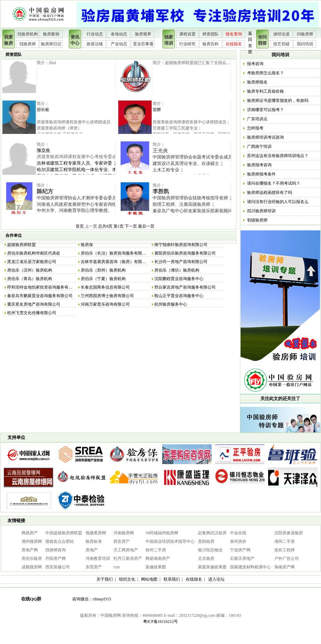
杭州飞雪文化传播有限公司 (32, 313)
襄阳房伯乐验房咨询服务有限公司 (185, 253)
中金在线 (238, 533)
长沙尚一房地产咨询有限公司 (181, 262)
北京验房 (206, 558)
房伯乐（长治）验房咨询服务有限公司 (116, 253)
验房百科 (211, 44)
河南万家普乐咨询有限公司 (105, 304)
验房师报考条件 (261, 174)
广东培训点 (257, 119)
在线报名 (234, 44)
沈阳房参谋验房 (289, 533)
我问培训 (305, 44)
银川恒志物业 (210, 550)
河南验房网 (124, 533)
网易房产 (30, 533)
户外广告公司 (287, 558)
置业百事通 (143, 44)
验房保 (87, 245)
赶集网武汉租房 (212, 533)
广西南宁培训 (259, 147)
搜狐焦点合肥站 (60, 541)
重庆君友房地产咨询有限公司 (34, 304)
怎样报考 (255, 128)
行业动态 (95, 34)
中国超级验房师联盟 (64, 533)
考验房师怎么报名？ (265, 73)
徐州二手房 (156, 550)
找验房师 (28, 44)
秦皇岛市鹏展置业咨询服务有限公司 (40, 296)
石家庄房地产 (242, 558)
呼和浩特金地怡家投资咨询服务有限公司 (44, 287)
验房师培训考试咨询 (265, 137)
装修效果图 (156, 567)
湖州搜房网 (32, 541)
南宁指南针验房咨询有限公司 (181, 245)
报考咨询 (255, 64)
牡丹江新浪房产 (128, 558)
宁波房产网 (240, 550)
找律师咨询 (56, 550)
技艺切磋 (281, 44)
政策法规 (95, 44)
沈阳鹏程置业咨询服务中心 (179, 279)
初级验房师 (257, 220)
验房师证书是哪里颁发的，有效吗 (278, 101)
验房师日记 (51, 44)
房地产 (92, 550)
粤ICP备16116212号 (160, 622)
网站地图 (149, 579)
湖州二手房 (285, 541)
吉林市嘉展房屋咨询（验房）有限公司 (116, 262)
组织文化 (127, 579)
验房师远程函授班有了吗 (270, 193)
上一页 (91, 226)
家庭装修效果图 (212, 567)
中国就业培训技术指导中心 (170, 541)
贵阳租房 (206, 541)
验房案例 (51, 34)
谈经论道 (281, 34)
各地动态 (119, 34)
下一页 (131, 226)
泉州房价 (238, 541)
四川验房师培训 (261, 211)
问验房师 (305, 34)
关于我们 (105, 579)
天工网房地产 (126, 550)
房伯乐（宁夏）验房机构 (103, 279)
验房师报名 (257, 82)
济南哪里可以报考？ (265, 110)
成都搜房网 (32, 567)
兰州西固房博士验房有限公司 (107, 296)
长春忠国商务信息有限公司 (105, 287)
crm (117, 567)
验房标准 (94, 541)
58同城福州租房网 (162, 533)
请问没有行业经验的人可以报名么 (278, 202)
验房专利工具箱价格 (265, 91)
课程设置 (187, 34)
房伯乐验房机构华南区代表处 (34, 253)
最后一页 (146, 226)
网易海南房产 (158, 558)
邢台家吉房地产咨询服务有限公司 (185, 287)
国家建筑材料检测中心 (250, 567)
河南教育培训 (98, 558)
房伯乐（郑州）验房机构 (103, 270)
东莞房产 (94, 567)
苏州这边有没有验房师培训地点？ (278, 156)
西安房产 (122, 541)
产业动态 (119, 44)
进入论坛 (216, 579)
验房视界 (143, 34)
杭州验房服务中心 (171, 304)
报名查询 (234, 34)
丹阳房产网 (56, 558)
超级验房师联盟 (21, 245)
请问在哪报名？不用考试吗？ (274, 183)
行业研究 (187, 44)
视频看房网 (96, 533)
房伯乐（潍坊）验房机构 (177, 270)
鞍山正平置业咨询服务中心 (179, 296)
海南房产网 (285, 567)
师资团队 (211, 34)
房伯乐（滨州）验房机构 (30, 270)
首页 (80, 226)
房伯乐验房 (32, 558)
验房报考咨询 (259, 165)
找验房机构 (28, 34)
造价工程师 (285, 550)
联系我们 (172, 579)
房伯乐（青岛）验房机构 (30, 279)
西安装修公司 (58, 567)
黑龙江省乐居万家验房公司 (32, 262)
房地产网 (30, 550)
